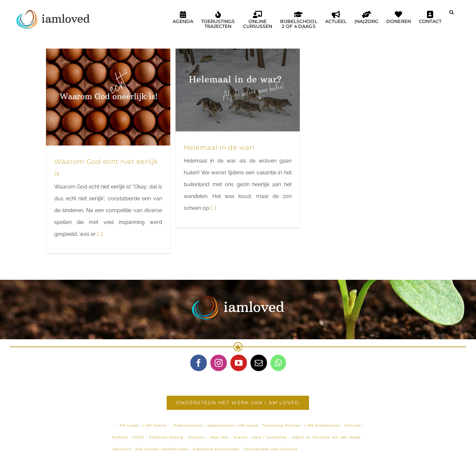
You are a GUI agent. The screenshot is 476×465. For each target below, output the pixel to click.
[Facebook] (199, 363)
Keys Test (220, 437)
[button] (452, 15)
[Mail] (259, 363)
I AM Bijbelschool (322, 425)
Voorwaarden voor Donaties (271, 449)
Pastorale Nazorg (166, 437)
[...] (100, 234)
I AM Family (155, 425)
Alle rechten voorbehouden (162, 449)
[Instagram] (219, 363)
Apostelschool (221, 425)
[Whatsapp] (278, 363)
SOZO (138, 437)
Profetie (120, 437)
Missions (197, 437)
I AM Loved (128, 425)
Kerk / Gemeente (270, 437)
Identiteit (122, 449)
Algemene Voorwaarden (216, 449)
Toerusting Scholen (281, 425)
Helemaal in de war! (219, 147)
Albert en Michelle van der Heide (326, 437)
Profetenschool (188, 425)
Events (241, 437)
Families (353, 425)
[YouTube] (239, 363)
